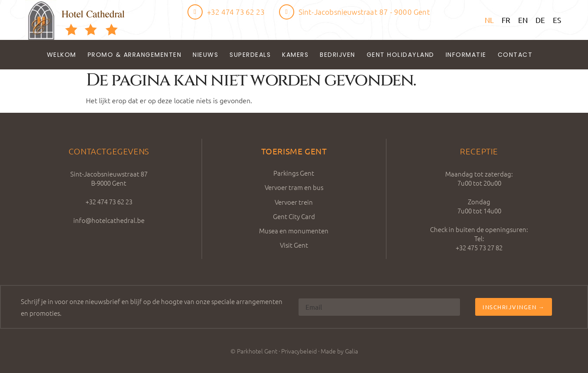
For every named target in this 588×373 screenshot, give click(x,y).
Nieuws (205, 55)
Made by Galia (339, 351)
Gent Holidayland (401, 55)
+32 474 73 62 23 (236, 12)
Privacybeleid (299, 351)
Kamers (295, 55)
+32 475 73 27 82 (479, 247)
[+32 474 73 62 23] (195, 12)
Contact (515, 55)
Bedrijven (338, 55)
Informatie (466, 55)
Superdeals (250, 55)
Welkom (62, 55)
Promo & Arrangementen (135, 55)
